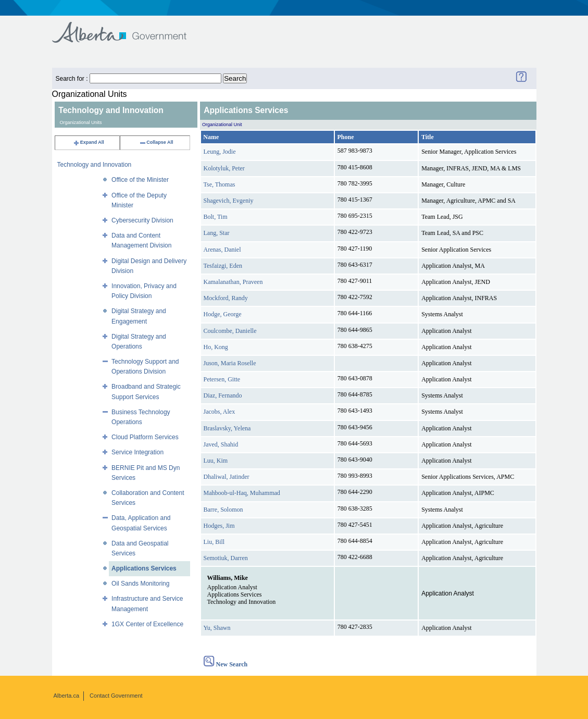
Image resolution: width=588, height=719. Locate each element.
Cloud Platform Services (145, 437)
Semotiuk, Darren (226, 558)
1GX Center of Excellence (147, 624)
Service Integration (137, 452)
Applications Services (144, 568)
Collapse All (156, 142)
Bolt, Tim (216, 217)
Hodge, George (223, 314)
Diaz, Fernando (223, 395)
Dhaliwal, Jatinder (227, 477)
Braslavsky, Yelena (227, 428)
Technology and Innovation (95, 165)
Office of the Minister (140, 180)
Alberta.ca (67, 696)
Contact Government (116, 696)
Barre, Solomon (223, 510)
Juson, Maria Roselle (230, 363)
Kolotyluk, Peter (224, 168)
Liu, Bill (214, 542)
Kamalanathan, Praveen (233, 282)
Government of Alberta (128, 27)
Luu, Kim (216, 461)
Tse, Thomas (220, 184)
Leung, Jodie (220, 152)
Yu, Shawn (217, 628)
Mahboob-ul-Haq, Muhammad (242, 493)
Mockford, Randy (226, 298)
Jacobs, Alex (220, 412)
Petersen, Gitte (222, 379)
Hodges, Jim (219, 526)
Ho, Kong (216, 347)
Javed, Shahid (221, 444)
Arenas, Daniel (222, 250)
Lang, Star (217, 233)
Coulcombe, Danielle (230, 331)
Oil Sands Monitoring (140, 584)
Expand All (89, 142)
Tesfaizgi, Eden (223, 266)
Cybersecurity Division (142, 220)
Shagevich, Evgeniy (229, 201)
